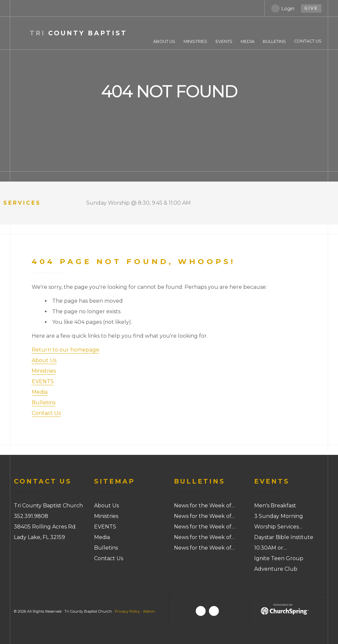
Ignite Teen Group (279, 558)
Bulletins (44, 403)
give (311, 8)
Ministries (44, 371)
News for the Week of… (204, 506)
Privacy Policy (127, 611)
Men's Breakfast (275, 506)
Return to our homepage (66, 350)
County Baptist (78, 33)
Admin (149, 611)
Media (40, 392)
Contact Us (46, 413)
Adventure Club (276, 569)
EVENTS (43, 381)
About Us (44, 360)
